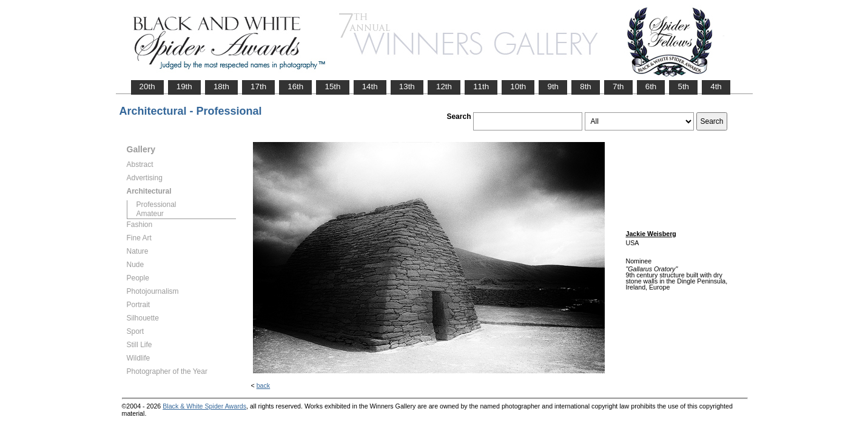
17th (258, 86)
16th (295, 86)
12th (444, 86)
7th (618, 86)
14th (370, 86)
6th (651, 86)
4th (716, 86)
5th (683, 86)
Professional (156, 205)
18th (221, 86)
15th (332, 86)
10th (518, 86)
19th (184, 86)
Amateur (150, 214)
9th (553, 86)
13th (407, 86)
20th (147, 86)
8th (586, 86)
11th (481, 86)
